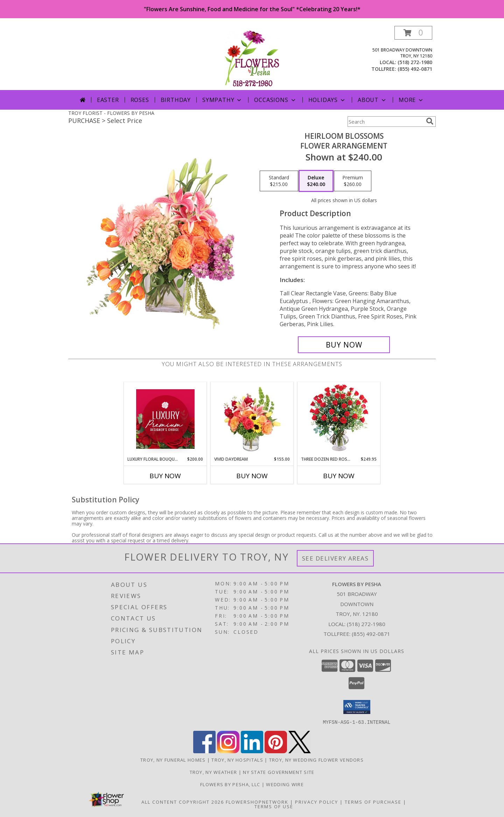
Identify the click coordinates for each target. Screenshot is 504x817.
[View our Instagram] (228, 751)
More (411, 100)
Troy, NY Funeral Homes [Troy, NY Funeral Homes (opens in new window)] (173, 760)
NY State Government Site (279, 772)
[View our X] (300, 751)
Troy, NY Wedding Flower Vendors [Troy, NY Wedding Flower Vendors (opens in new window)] (316, 760)
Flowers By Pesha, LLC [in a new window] (231, 784)
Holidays (327, 100)
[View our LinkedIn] (252, 751)
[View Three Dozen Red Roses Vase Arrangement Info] (339, 419)
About (372, 100)
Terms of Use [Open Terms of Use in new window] (274, 806)
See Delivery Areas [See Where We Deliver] (335, 558)
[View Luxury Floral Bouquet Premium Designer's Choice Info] (165, 419)
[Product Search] (385, 122)
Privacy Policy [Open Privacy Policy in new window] (317, 802)
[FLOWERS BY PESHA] (252, 58)
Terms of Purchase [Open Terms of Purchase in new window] (373, 802)
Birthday (176, 100)
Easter (108, 100)
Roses (140, 100)
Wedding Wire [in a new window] (285, 784)
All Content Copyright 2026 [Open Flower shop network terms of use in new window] (183, 802)
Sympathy (222, 100)
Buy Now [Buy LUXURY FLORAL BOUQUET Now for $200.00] (165, 476)
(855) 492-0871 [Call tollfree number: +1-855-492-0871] (415, 69)
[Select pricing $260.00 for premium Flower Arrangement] (353, 181)
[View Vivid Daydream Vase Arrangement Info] (252, 419)
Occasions (275, 100)
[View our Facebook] (204, 751)
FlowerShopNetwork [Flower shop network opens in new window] (257, 802)
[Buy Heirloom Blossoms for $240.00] (344, 345)
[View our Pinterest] (276, 751)
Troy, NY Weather (213, 772)
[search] (430, 121)
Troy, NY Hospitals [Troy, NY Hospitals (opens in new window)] (237, 760)
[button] (413, 33)
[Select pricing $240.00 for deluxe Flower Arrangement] (316, 181)
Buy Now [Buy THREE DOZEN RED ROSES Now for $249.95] (339, 476)
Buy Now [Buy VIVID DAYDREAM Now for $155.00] (252, 476)
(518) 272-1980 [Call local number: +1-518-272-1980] (415, 62)
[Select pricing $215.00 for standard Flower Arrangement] (279, 181)
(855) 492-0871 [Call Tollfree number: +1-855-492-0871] (371, 634)
